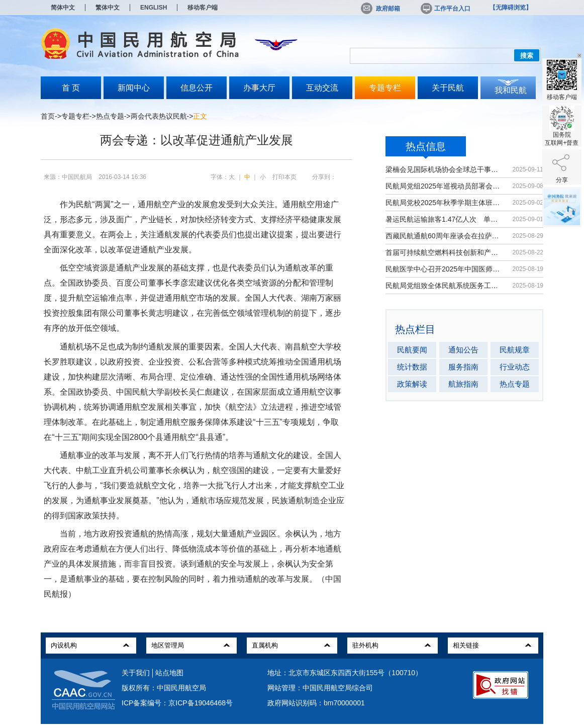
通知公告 (463, 350)
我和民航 (511, 90)
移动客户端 (203, 8)
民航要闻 (412, 350)
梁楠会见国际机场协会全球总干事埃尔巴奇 (444, 169)
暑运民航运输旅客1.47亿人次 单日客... (444, 219)
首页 (48, 116)
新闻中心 (134, 88)
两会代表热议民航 (159, 116)
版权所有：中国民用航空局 (164, 688)
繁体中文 (108, 8)
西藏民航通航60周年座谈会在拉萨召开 (444, 236)
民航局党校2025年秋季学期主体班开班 (444, 203)
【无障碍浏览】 (511, 8)
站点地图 (169, 673)
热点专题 (110, 116)
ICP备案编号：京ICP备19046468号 (177, 703)
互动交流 (322, 88)
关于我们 (136, 673)
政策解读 (412, 384)
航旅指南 (463, 384)
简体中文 (63, 8)
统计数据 (412, 367)
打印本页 (284, 177)
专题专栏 (385, 88)
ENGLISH (154, 8)
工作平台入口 (445, 9)
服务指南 (463, 367)
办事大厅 (259, 88)
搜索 (527, 56)
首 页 (71, 88)
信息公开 (197, 88)
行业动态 (515, 367)
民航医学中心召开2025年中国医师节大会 (444, 269)
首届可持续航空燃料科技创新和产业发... (444, 252)
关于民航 (448, 88)
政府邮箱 (380, 9)
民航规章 (515, 350)
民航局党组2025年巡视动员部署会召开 (444, 186)
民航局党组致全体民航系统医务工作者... (444, 286)
